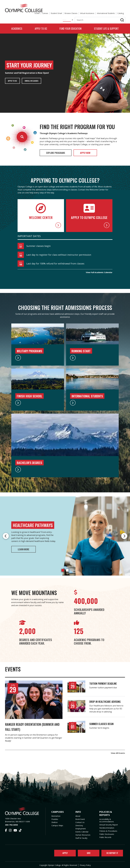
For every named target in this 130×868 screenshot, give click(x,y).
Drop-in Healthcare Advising (105, 700)
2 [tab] (67, 569)
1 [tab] (63, 569)
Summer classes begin (38, 245)
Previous (6, 535)
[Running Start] (92, 356)
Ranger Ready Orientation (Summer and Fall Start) (28, 725)
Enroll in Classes (34, 78)
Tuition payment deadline (103, 682)
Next (124, 535)
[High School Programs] (38, 401)
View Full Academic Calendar (99, 271)
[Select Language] (66, 14)
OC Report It (111, 852)
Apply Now (96, 151)
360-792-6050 (11, 823)
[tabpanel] (65, 535)
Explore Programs (59, 151)
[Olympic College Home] (23, 810)
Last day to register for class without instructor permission (59, 253)
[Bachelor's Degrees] (65, 468)
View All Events (118, 752)
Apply (63, 852)
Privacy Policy (85, 865)
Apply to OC (13, 78)
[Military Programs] (38, 356)
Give (87, 852)
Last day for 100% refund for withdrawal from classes (55, 262)
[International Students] (92, 401)
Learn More (27, 548)
